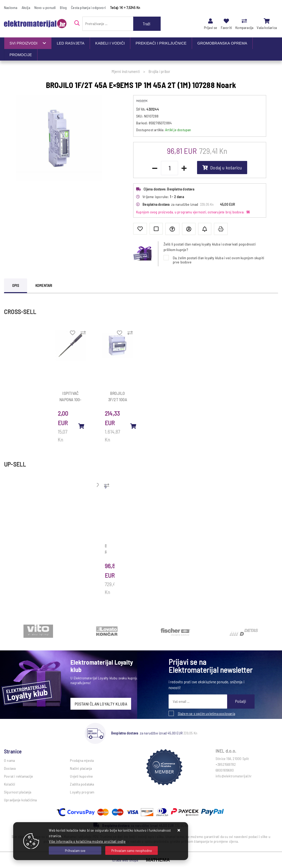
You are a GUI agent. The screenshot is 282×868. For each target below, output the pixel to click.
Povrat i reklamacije (18, 776)
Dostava (10, 768)
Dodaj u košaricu (222, 168)
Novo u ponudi (45, 8)
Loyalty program (82, 792)
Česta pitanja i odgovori (88, 8)
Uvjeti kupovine (81, 776)
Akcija (26, 8)
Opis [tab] (16, 285)
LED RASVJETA (71, 43)
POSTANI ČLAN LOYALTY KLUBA (101, 704)
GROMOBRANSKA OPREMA (222, 43)
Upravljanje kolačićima (20, 800)
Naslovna (11, 8)
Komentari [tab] (44, 285)
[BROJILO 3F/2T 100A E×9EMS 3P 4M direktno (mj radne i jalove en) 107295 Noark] (133, 426)
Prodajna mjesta (82, 760)
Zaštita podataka (82, 784)
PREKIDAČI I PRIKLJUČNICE (161, 43)
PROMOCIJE (21, 55)
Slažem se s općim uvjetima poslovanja (206, 713)
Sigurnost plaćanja (18, 792)
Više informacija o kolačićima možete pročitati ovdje (87, 841)
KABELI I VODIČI (110, 43)
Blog (63, 8)
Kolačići (10, 784)
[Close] (75, 850)
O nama (9, 760)
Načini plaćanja (81, 768)
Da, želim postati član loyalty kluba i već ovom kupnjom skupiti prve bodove (219, 260)
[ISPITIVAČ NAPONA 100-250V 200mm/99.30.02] (81, 426)
